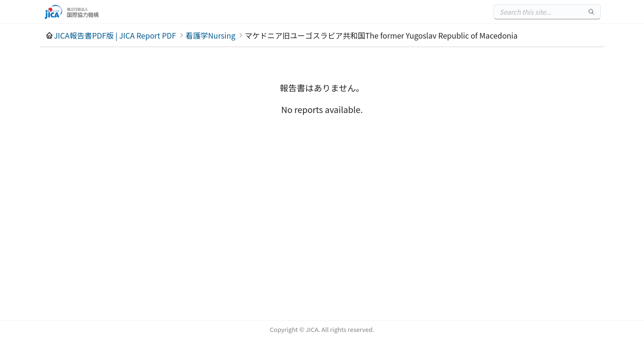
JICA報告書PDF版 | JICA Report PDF (115, 35)
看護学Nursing (210, 35)
